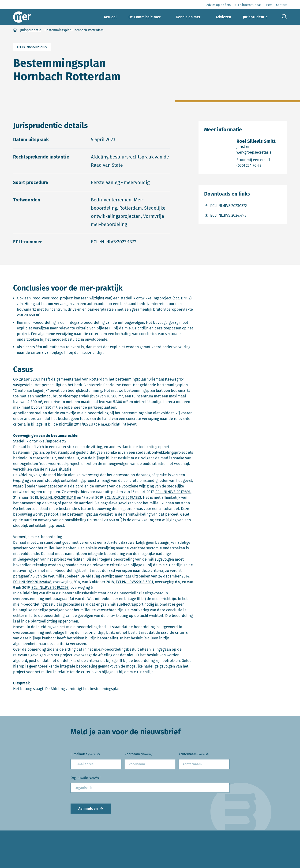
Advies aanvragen (29, 865)
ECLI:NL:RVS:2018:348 (58, 497)
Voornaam (138, 754)
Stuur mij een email (259, 160)
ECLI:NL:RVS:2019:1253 (123, 497)
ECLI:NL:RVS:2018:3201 (134, 582)
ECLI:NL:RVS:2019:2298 (50, 587)
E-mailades (85, 754)
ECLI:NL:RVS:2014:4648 (32, 582)
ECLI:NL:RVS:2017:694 (173, 492)
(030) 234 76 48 (259, 165)
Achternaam (194, 754)
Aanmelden (88, 809)
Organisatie (85, 778)
